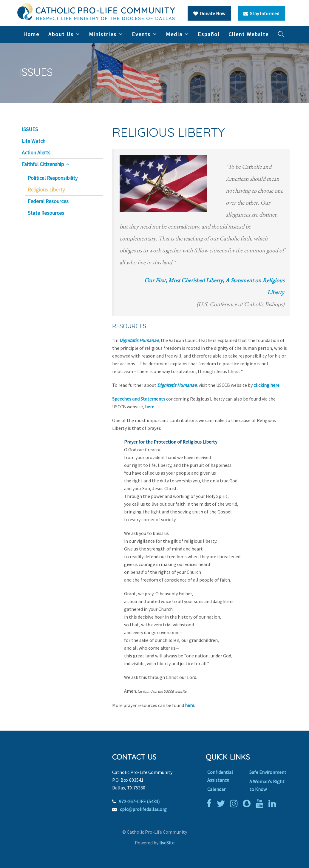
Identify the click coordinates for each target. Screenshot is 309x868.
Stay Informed (261, 13)
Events (141, 34)
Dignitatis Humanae (139, 340)
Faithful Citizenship (43, 164)
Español (209, 34)
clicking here (266, 385)
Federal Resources (48, 201)
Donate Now (209, 13)
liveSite (167, 843)
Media (174, 34)
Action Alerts (36, 153)
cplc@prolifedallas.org (143, 809)
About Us (61, 34)
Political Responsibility (53, 178)
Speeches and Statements (139, 399)
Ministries (103, 34)
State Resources (46, 213)
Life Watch (34, 141)
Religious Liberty (46, 190)
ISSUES (30, 129)
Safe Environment (268, 772)
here (150, 407)
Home (31, 34)
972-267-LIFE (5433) (139, 801)
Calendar (216, 789)
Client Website (249, 34)
